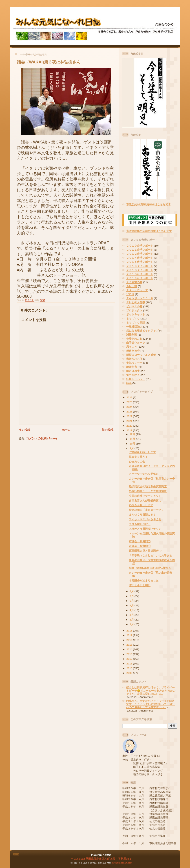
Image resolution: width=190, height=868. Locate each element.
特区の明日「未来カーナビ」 (146, 510)
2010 (130, 668)
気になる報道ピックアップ (142, 331)
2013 (130, 654)
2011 (130, 663)
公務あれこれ (134, 339)
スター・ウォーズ (137, 290)
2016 (130, 640)
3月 (132, 615)
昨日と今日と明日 (140, 585)
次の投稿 (24, 430)
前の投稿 (108, 430)
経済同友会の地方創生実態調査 (148, 486)
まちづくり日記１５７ (142, 515)
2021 (130, 421)
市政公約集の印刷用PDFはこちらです (149, 231)
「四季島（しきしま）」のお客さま (150, 555)
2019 (130, 430)
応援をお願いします (141, 505)
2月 (132, 620)
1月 (132, 624)
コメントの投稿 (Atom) (41, 438)
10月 (133, 444)
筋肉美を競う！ (138, 457)
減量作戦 (132, 335)
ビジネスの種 (134, 306)
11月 (133, 439)
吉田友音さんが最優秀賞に (145, 500)
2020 (130, 426)
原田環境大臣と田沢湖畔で (145, 551)
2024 (130, 407)
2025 (130, 402)
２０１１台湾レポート (140, 250)
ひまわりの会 (137, 461)
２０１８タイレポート (140, 270)
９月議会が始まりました (144, 580)
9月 (132, 448)
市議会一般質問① (140, 546)
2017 (130, 635)
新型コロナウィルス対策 (141, 355)
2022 (130, 416)
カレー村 (132, 286)
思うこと (29, 300)
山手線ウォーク (136, 343)
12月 (133, 434)
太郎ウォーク (134, 363)
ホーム (66, 430)
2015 (130, 645)
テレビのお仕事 (136, 302)
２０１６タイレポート (140, 266)
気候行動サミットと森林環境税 (148, 491)
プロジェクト (134, 310)
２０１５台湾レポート (140, 262)
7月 (132, 596)
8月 (132, 591)
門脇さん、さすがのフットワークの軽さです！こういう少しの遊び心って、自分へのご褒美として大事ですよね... (150, 704)
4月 (132, 610)
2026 (130, 397)
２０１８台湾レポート (140, 274)
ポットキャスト (136, 314)
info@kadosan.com (122, 863)
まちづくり (133, 318)
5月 (132, 605)
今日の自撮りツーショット (145, 496)
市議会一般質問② (140, 541)
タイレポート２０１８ (140, 298)
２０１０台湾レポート (140, 246)
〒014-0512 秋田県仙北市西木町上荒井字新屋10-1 (101, 859)
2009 (130, 673)
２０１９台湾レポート (140, 278)
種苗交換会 (133, 351)
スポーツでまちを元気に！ (145, 474)
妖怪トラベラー (136, 379)
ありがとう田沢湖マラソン (145, 529)
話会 (129, 383)
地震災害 (132, 367)
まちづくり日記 (136, 322)
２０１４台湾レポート (140, 258)
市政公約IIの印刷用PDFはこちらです (148, 204)
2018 (130, 630)
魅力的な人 (133, 375)
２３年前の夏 (134, 282)
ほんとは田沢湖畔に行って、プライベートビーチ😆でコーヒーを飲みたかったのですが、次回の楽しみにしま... (151, 691)
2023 (130, 411)
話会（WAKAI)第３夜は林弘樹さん (49, 62)
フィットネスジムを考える (145, 519)
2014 (130, 649)
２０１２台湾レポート (140, 254)
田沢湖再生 (133, 371)
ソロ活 (130, 294)
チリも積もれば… (140, 524)
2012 (130, 659)
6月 (132, 601)
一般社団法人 (134, 327)
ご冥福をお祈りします (142, 452)
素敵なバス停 (134, 359)
